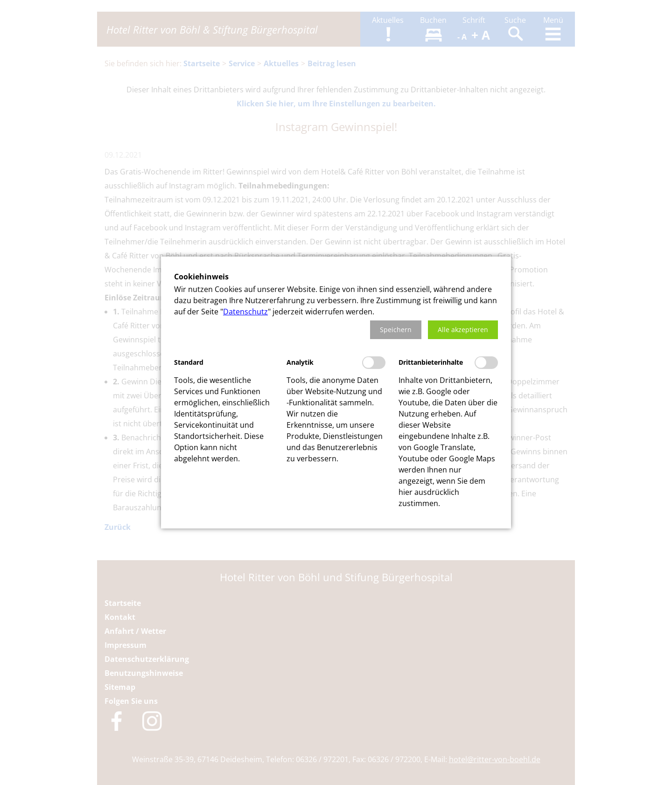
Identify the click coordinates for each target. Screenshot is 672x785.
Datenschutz (245, 312)
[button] (396, 330)
